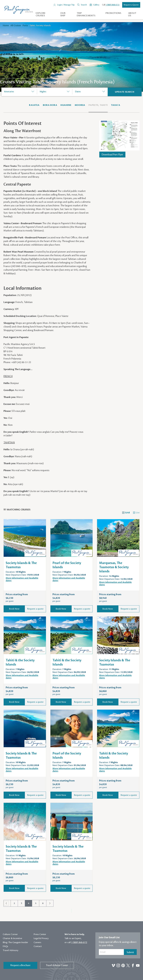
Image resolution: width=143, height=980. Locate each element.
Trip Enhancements (86, 14)
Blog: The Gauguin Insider (15, 942)
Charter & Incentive (12, 938)
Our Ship (63, 14)
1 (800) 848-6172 (112, 5)
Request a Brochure (20, 965)
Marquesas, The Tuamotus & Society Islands (114, 567)
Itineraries (9, 92)
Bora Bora (50, 105)
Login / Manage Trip (66, 5)
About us (132, 14)
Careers (37, 942)
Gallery (96, 5)
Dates (78, 92)
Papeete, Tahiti (98, 105)
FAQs (5, 946)
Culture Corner (10, 934)
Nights (43, 92)
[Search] (125, 92)
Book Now (14, 609)
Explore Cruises (41, 14)
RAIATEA (34, 105)
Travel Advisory (11, 950)
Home (6, 25)
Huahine (66, 105)
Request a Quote (131, 5)
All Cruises (16, 25)
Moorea (80, 105)
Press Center (40, 934)
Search (84, 5)
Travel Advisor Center (57, 965)
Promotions (113, 13)
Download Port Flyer (112, 155)
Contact (38, 946)
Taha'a (116, 105)
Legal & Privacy (41, 938)
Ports (26, 25)
